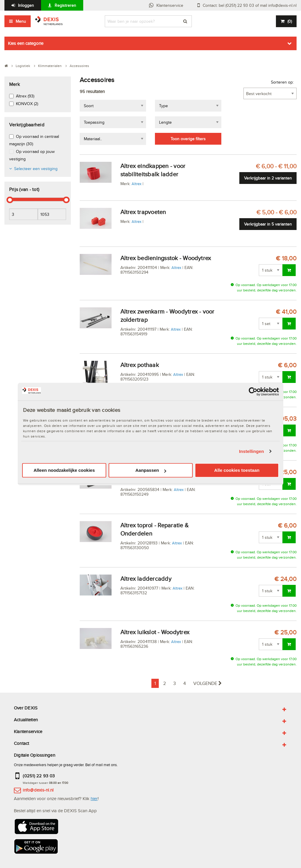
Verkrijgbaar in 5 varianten (268, 224)
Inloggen (26, 5)
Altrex (136, 184)
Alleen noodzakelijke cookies (64, 470)
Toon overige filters (188, 139)
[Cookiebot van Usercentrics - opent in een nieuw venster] (253, 391)
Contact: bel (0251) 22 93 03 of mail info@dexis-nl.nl (250, 5)
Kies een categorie (26, 43)
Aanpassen (151, 470)
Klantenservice (170, 5)
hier (94, 798)
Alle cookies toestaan (237, 470)
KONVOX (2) (27, 104)
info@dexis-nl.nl (38, 790)
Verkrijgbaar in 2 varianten (268, 178)
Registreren (65, 5)
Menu (21, 21)
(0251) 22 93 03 (39, 776)
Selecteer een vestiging (36, 169)
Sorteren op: (282, 82)
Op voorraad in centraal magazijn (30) (34, 140)
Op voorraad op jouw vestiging (32, 155)
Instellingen (252, 451)
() (290, 21)
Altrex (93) (25, 96)
